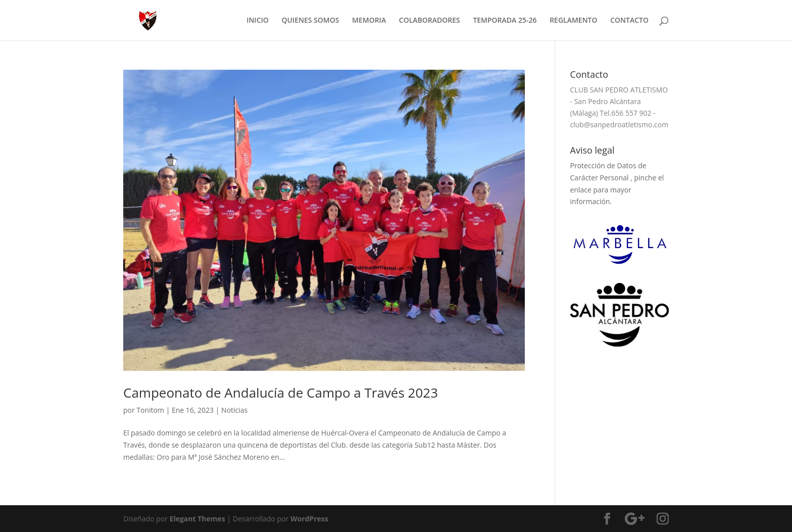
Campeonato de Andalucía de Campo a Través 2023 (281, 393)
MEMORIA (369, 21)
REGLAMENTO (573, 21)
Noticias (234, 410)
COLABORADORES (430, 21)
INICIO (258, 21)
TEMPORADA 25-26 (505, 21)
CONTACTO (629, 21)
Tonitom (150, 410)
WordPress (309, 519)
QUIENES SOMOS (310, 21)
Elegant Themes (197, 519)
